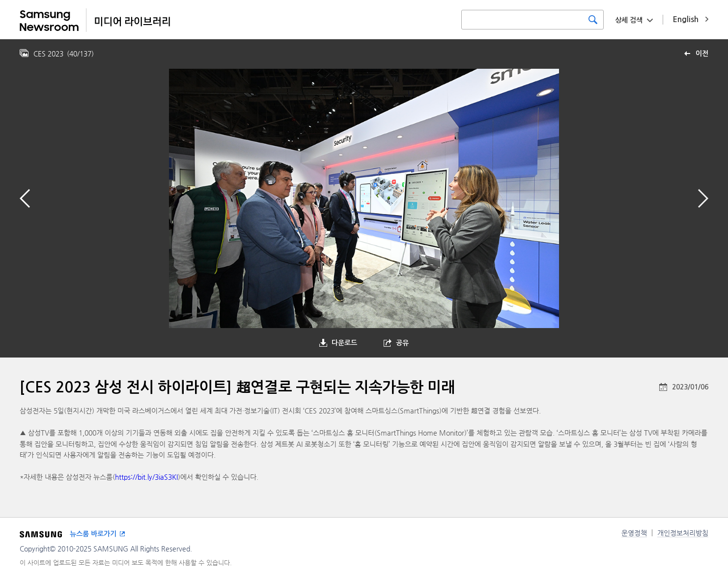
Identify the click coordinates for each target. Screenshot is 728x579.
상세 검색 (629, 20)
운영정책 (634, 533)
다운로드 (344, 343)
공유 (402, 343)
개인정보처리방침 (683, 533)
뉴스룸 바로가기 (93, 534)
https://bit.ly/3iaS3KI (146, 477)
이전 (702, 54)
